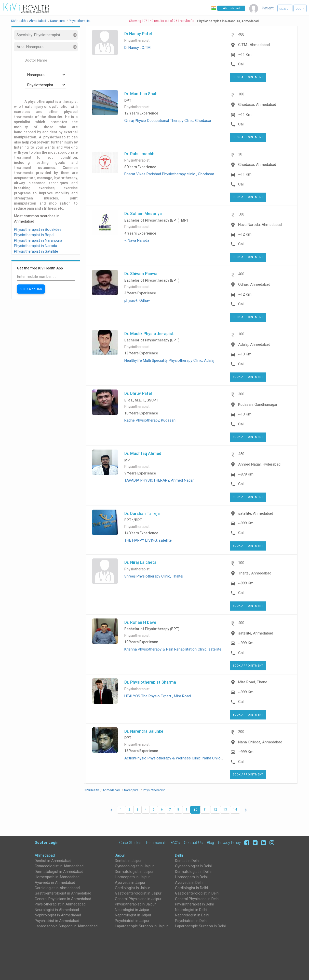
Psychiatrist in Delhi (191, 921)
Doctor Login (47, 842)
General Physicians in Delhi (197, 899)
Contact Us (193, 843)
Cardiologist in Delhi (191, 888)
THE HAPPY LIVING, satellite (148, 540)
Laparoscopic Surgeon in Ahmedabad (66, 926)
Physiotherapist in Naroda (36, 246)
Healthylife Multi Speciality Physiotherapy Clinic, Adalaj (169, 361)
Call (241, 64)
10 (195, 810)
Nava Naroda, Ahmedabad (260, 225)
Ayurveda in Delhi (189, 883)
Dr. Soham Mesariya (143, 213)
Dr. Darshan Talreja (142, 513)
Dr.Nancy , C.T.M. (138, 48)
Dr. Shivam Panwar (142, 273)
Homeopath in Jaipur (132, 877)
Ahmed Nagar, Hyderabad (259, 464)
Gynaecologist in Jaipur (134, 866)
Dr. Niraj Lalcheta (140, 562)
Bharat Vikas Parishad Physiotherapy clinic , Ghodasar (169, 174)
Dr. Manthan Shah (141, 94)
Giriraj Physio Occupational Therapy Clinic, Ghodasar (168, 121)
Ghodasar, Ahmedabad (257, 105)
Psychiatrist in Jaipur (132, 921)
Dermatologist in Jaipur (134, 872)
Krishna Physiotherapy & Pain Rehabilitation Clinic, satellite (173, 649)
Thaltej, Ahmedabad (255, 573)
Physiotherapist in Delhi (194, 904)
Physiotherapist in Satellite (36, 251)
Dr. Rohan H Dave (140, 622)
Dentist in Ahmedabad (53, 861)
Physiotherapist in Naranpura (38, 240)
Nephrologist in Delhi (192, 915)
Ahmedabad (45, 855)
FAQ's (175, 843)
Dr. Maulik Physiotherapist (149, 334)
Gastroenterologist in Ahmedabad (63, 893)
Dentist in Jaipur (128, 861)
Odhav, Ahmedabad (254, 284)
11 (205, 810)
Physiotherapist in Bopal (34, 235)
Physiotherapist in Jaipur (135, 904)
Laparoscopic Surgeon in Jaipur (141, 926)
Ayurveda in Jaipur (130, 883)
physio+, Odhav (137, 300)
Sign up (285, 9)
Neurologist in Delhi (191, 910)
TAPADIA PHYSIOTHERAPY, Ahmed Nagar (159, 480)
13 (225, 810)
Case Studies (130, 843)
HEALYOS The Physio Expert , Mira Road (158, 696)
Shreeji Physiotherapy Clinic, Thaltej (154, 576)
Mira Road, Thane (253, 682)
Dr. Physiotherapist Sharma (150, 682)
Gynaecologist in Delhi (193, 866)
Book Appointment (248, 77)
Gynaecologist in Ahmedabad (59, 866)
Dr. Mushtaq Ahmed (143, 453)
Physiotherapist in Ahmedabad (60, 904)
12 (215, 810)
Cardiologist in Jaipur (132, 888)
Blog (210, 843)
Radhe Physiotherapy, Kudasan (150, 420)
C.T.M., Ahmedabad (254, 45)
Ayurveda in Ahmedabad (55, 883)
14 (235, 810)
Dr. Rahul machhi (140, 154)
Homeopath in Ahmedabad (57, 877)
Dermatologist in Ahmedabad (59, 872)
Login (300, 9)
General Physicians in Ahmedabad (63, 899)
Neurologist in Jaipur (132, 910)
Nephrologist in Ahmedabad (58, 915)
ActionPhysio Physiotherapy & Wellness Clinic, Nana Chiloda (174, 758)
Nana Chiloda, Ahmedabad (260, 742)
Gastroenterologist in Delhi (197, 893)
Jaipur (120, 855)
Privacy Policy (229, 843)
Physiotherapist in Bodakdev (38, 229)
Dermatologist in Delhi (193, 872)
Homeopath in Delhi (191, 877)
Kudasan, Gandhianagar (258, 405)
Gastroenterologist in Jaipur (138, 893)
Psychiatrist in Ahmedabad (57, 921)
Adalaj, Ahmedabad (254, 344)
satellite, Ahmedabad (256, 513)
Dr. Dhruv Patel (138, 393)
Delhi (179, 855)
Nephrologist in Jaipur (133, 915)
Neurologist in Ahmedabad (57, 910)
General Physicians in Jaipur (138, 899)
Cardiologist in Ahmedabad (57, 888)
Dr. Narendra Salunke (144, 731)
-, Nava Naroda (137, 240)
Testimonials (156, 843)
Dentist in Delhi (187, 861)
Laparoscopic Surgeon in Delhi (200, 926)
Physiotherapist (137, 41)
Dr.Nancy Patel (138, 34)
